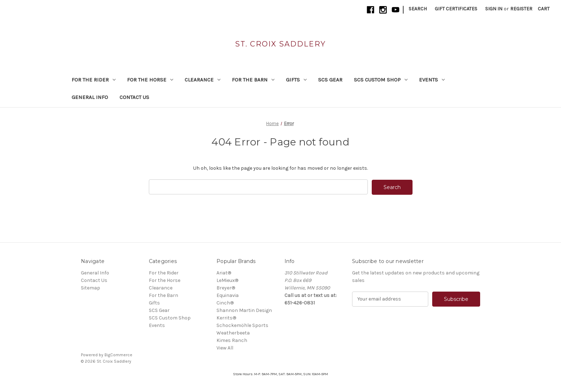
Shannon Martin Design (244, 310)
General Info (90, 97)
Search (418, 9)
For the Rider (94, 80)
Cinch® (225, 302)
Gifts (296, 80)
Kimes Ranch (232, 340)
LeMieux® (227, 280)
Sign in (494, 9)
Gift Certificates (456, 9)
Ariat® (224, 272)
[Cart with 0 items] (544, 9)
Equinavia (228, 295)
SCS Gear (330, 80)
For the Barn (253, 80)
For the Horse (150, 80)
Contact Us (134, 97)
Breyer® (226, 287)
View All (225, 348)
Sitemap (91, 287)
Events (432, 80)
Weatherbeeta (233, 333)
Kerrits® (226, 317)
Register (521, 9)
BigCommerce (118, 354)
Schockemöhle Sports (242, 325)
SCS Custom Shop (381, 80)
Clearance (203, 80)
